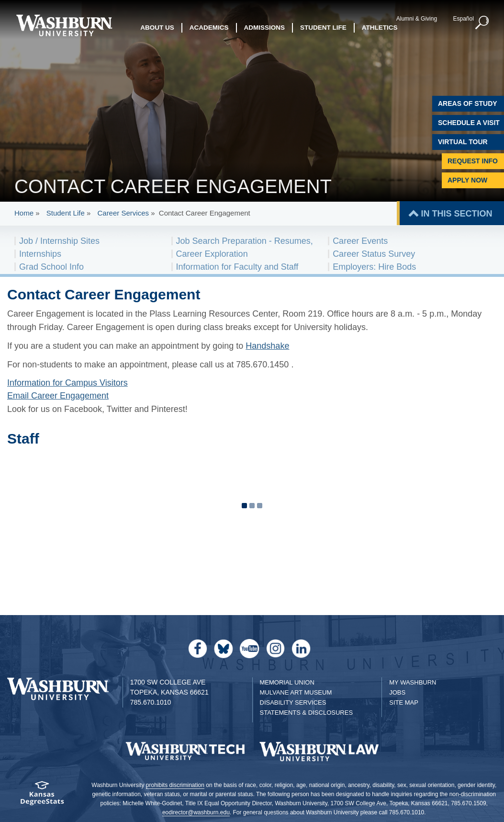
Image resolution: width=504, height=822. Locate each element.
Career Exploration (212, 254)
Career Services (123, 213)
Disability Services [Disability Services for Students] (293, 702)
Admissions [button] (265, 28)
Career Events (360, 241)
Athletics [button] (380, 28)
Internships (40, 254)
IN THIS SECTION (456, 214)
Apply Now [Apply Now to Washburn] (467, 180)
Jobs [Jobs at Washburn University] (397, 692)
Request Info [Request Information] (473, 161)
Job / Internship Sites (59, 241)
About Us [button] (157, 28)
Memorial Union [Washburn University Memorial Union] (287, 682)
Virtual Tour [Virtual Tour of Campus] (463, 142)
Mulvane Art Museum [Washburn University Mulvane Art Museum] (296, 692)
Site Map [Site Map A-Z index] (404, 702)
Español (463, 19)
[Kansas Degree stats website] (42, 796)
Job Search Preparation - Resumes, (245, 241)
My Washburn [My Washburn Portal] (413, 682)
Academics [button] (209, 28)
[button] (482, 23)
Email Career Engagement (58, 396)
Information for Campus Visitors (67, 383)
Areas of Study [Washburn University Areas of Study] (468, 103)
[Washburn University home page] (64, 25)
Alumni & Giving (417, 19)
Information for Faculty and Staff (237, 267)
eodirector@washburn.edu (196, 812)
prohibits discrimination (175, 785)
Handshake (267, 346)
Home (24, 213)
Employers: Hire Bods (374, 267)
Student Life (66, 213)
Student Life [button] (323, 28)
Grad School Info (51, 267)
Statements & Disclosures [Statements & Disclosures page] (307, 713)
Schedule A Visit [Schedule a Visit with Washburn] (469, 123)
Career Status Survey (374, 254)
